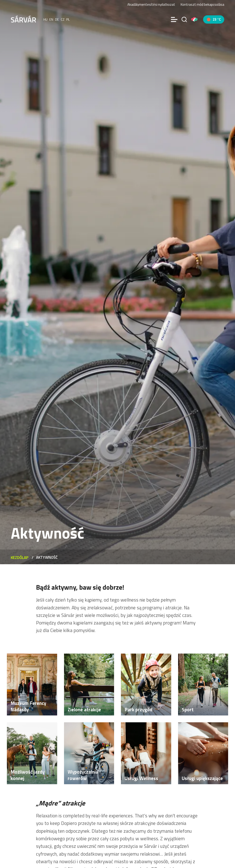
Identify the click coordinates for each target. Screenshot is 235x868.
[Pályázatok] (194, 19)
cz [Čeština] (63, 19)
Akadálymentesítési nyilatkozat (151, 4)
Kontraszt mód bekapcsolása (202, 5)
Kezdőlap (20, 558)
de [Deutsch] (57, 19)
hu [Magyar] (45, 19)
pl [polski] (68, 19)
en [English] (51, 19)
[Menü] (174, 19)
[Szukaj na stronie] (184, 19)
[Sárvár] (23, 19)
